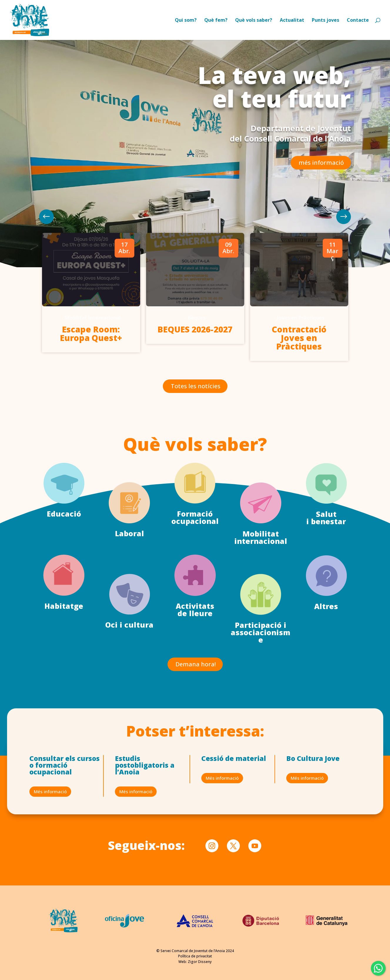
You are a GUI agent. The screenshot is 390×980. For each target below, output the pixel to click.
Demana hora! (196, 664)
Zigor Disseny (200, 962)
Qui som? (186, 21)
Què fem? (216, 21)
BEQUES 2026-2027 (195, 329)
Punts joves (325, 21)
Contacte (358, 21)
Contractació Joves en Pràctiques (299, 338)
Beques (197, 318)
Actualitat (292, 21)
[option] (91, 293)
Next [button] (46, 217)
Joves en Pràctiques (301, 318)
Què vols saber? (254, 21)
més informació (321, 163)
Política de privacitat (195, 956)
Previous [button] (344, 217)
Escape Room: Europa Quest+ (91, 333)
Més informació (50, 791)
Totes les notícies (196, 386)
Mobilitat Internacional (92, 318)
